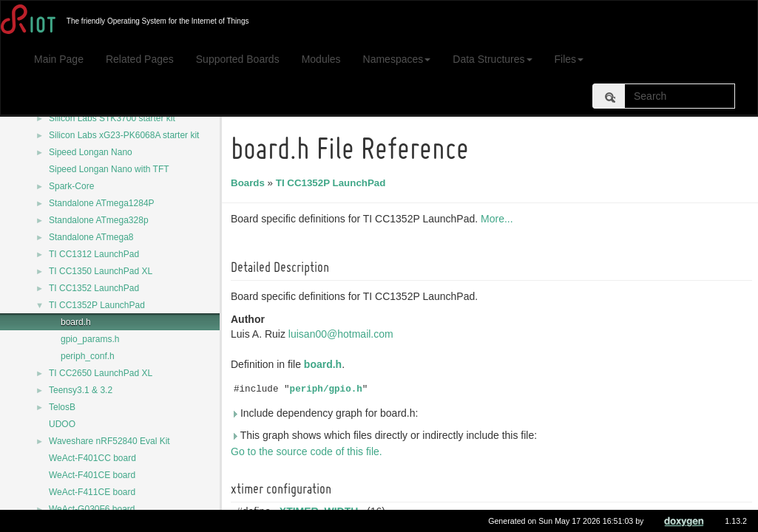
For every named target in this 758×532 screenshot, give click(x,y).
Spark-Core (71, 186)
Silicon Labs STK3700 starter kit (112, 118)
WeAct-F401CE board (92, 475)
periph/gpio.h (328, 389)
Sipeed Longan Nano (91, 152)
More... (499, 219)
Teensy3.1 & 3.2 (81, 390)
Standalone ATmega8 (91, 237)
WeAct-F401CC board (92, 458)
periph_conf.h (88, 356)
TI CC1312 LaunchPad (94, 254)
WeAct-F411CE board (92, 492)
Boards (250, 183)
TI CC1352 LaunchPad (94, 288)
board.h (76, 322)
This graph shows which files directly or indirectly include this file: (386, 435)
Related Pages (140, 59)
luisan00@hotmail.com (343, 334)
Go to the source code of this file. (309, 451)
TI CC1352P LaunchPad (97, 305)
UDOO (62, 424)
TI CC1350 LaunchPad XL (101, 271)
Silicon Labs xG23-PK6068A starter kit (124, 135)
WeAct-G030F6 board (92, 509)
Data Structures (492, 59)
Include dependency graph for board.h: (326, 413)
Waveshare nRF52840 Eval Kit (109, 441)
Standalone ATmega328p (99, 220)
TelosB (62, 407)
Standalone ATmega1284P (102, 203)
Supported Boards (238, 59)
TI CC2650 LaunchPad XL (101, 373)
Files (569, 59)
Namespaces (397, 59)
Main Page (59, 59)
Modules (321, 59)
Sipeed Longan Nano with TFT (109, 169)
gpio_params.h (90, 339)
